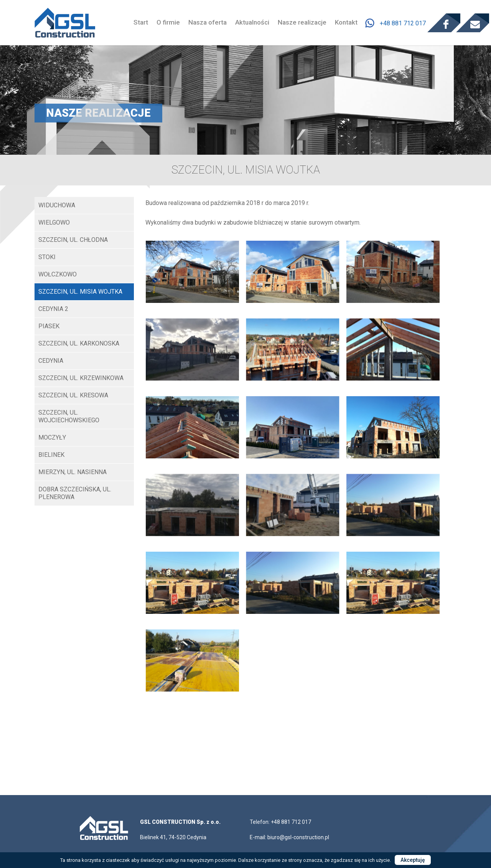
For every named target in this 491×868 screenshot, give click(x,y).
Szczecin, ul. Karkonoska (79, 343)
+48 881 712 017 (403, 23)
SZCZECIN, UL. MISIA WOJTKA (80, 292)
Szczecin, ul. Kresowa (73, 395)
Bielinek (51, 455)
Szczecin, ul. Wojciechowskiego (69, 416)
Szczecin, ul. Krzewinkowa (81, 378)
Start (141, 22)
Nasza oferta (208, 22)
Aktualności (252, 22)
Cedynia (51, 361)
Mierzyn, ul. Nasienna (72, 472)
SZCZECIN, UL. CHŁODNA (73, 240)
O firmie (168, 22)
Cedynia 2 (53, 309)
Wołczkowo (58, 274)
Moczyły (52, 437)
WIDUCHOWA (57, 205)
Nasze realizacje (302, 22)
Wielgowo (54, 222)
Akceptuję (413, 860)
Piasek (49, 326)
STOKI (47, 257)
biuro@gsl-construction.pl (298, 837)
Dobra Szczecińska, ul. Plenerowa (75, 493)
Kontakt (346, 22)
